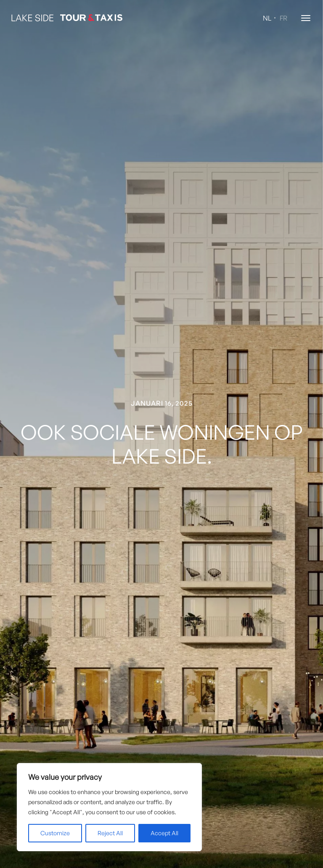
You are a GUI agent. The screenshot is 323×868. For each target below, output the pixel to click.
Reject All (110, 833)
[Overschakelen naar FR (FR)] (282, 20)
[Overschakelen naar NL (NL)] (265, 20)
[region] (109, 807)
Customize (55, 833)
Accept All (164, 833)
